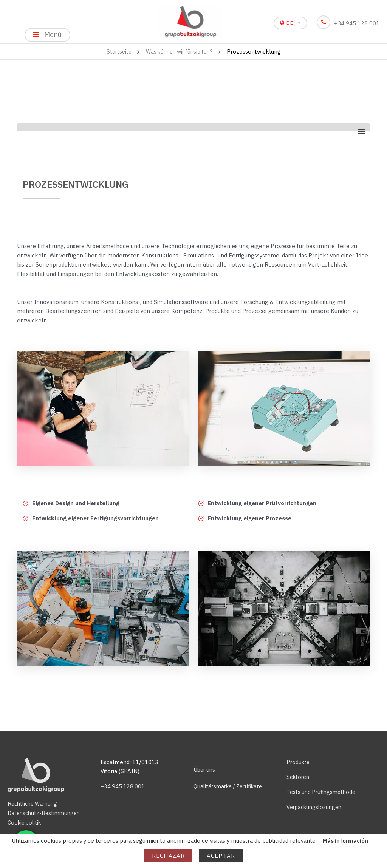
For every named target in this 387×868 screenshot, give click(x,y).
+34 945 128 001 (350, 23)
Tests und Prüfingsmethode (323, 792)
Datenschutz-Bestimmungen (46, 813)
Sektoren (299, 777)
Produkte (299, 762)
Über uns (205, 770)
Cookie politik (26, 823)
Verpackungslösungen (316, 807)
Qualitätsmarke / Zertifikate (231, 786)
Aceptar (221, 856)
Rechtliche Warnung (34, 804)
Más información (345, 841)
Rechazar (168, 856)
